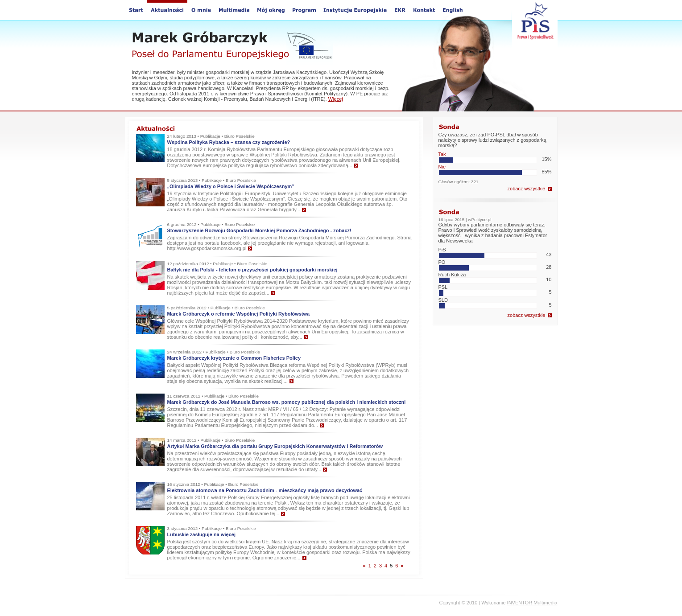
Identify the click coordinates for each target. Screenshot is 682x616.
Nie (442, 167)
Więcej (336, 99)
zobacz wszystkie (527, 189)
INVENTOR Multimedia (532, 603)
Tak (442, 154)
